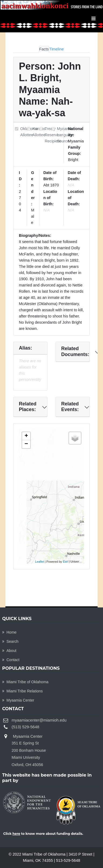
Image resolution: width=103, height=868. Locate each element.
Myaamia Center (18, 700)
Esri (65, 562)
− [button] (26, 444)
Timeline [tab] (57, 49)
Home (9, 632)
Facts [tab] (44, 49)
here (16, 834)
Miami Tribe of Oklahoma (25, 682)
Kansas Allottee (39, 132)
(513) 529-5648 (25, 727)
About (9, 651)
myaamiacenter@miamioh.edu (39, 720)
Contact (11, 660)
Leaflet (40, 562)
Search (10, 641)
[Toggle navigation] (93, 19)
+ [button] (26, 436)
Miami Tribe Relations (23, 691)
